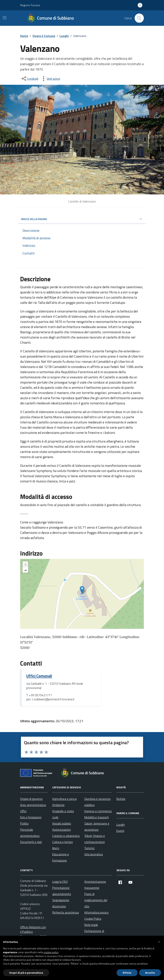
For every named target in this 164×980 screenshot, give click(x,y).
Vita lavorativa (94, 854)
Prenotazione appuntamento (62, 891)
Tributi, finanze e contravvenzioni (95, 839)
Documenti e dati (31, 842)
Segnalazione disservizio (61, 903)
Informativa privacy (96, 912)
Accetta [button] (150, 973)
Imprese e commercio (98, 811)
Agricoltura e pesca (64, 799)
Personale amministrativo (30, 833)
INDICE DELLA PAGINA (82, 219)
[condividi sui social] (30, 79)
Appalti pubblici (62, 823)
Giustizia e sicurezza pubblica (97, 802)
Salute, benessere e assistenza (97, 826)
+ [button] (26, 564)
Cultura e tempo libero (63, 845)
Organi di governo (31, 799)
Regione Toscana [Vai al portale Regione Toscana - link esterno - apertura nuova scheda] (30, 5)
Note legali (91, 925)
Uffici (23, 811)
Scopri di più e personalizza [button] (26, 973)
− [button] (26, 570)
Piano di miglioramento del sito (96, 900)
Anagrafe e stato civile (63, 814)
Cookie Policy (93, 919)
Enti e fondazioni (31, 817)
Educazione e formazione (61, 857)
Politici (24, 823)
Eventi (120, 831)
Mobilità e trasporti (96, 817)
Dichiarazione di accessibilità (94, 934)
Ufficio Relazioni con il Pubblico (33, 929)
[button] (159, 942)
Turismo (89, 848)
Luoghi (121, 825)
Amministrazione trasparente (95, 885)
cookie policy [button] (51, 952)
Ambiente (58, 805)
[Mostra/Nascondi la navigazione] (5, 18)
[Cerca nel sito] (139, 18)
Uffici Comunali (39, 676)
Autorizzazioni (61, 830)
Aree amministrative (33, 805)
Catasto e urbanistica (66, 836)
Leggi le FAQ (60, 882)
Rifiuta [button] (127, 973)
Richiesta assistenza (65, 912)
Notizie (121, 799)
